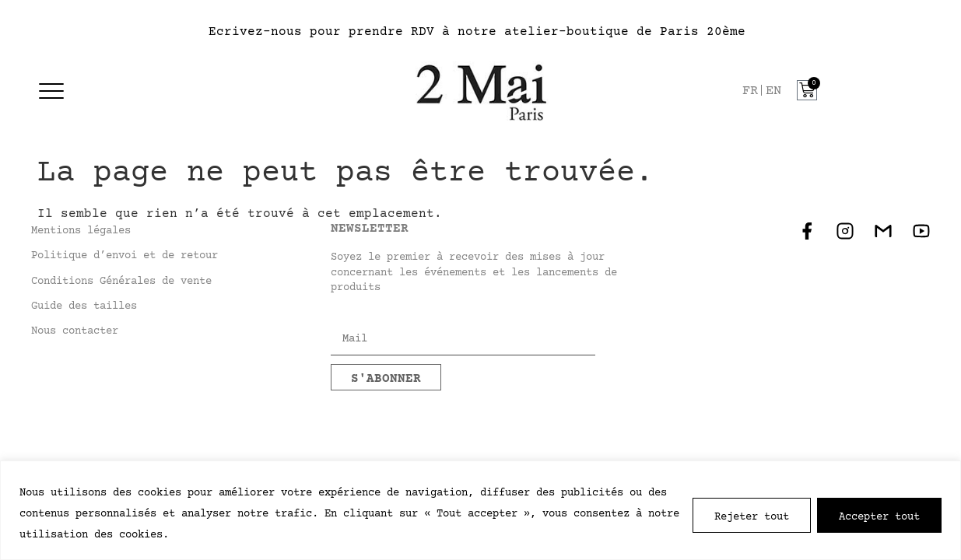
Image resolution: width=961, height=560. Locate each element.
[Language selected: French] (766, 91)
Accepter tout (879, 515)
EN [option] (773, 91)
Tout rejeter (752, 515)
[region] (480, 510)
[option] (773, 91)
